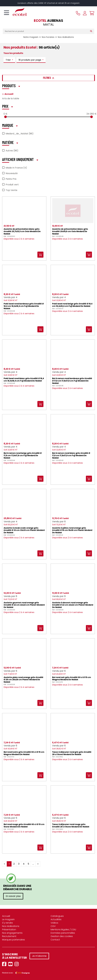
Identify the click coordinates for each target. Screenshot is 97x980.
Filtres (49, 78)
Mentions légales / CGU (63, 930)
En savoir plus (13, 896)
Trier (9, 60)
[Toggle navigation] (7, 13)
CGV (53, 926)
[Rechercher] (92, 31)
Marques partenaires (13, 940)
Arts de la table (11, 98)
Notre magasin (31, 37)
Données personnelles (63, 933)
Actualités (56, 919)
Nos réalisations (66, 37)
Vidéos (54, 923)
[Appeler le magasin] (78, 13)
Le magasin (8, 919)
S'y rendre (7, 923)
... (33, 864)
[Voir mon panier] (91, 13)
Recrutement (9, 936)
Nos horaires (48, 37)
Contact (55, 940)
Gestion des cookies (62, 936)
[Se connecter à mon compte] (85, 13)
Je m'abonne (39, 956)
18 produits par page (30, 60)
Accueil (9, 94)
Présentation (9, 930)
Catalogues (57, 916)
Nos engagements (12, 933)
